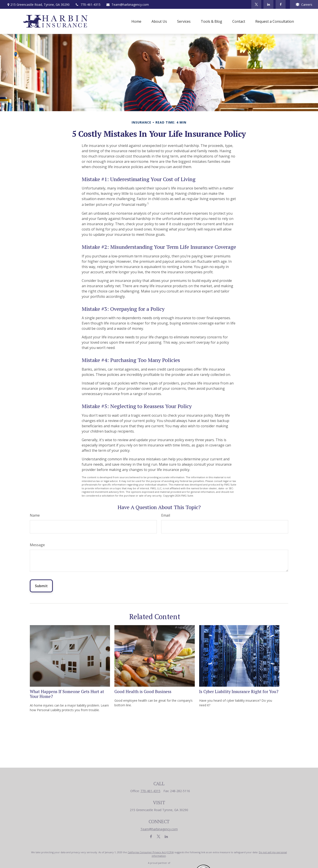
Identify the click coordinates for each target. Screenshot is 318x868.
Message (37, 545)
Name (35, 515)
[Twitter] (256, 4)
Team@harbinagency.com (127, 5)
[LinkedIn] (268, 4)
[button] (136, 21)
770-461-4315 (88, 5)
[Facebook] (281, 4)
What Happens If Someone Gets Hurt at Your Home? (67, 694)
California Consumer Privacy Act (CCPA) (151, 852)
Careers (304, 5)
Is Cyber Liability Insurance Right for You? (239, 692)
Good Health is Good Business (143, 692)
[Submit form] (41, 586)
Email (166, 515)
